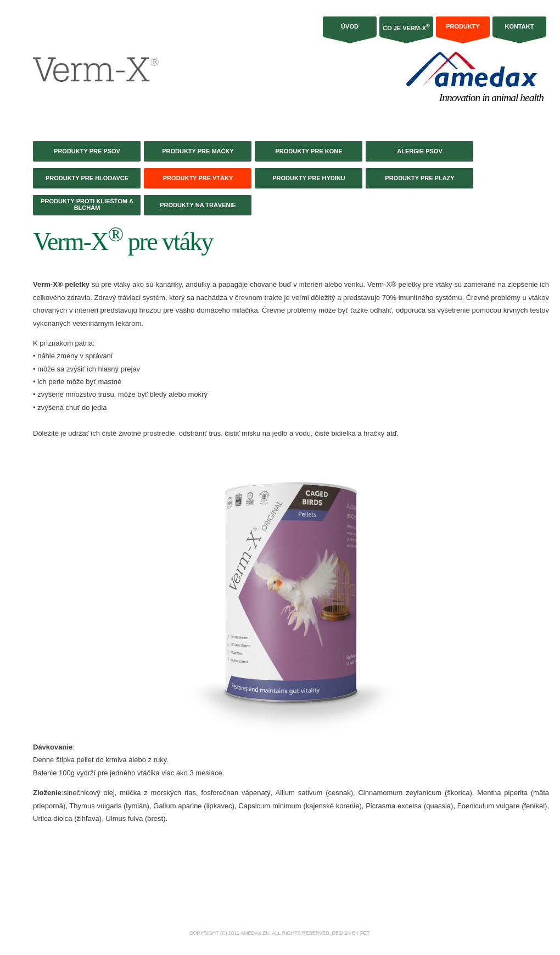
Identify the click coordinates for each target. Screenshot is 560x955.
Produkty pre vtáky (198, 178)
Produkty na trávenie (198, 205)
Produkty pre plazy (419, 178)
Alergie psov (420, 151)
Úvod (350, 26)
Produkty (463, 26)
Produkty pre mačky (198, 151)
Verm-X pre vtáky (123, 241)
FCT (365, 933)
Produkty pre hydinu (309, 178)
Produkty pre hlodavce (87, 178)
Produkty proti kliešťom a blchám (87, 204)
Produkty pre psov (87, 151)
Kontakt (520, 26)
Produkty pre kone (309, 151)
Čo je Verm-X (406, 27)
